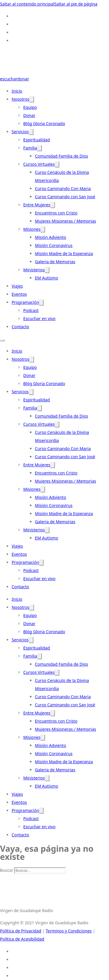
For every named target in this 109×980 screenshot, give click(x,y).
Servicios (20, 132)
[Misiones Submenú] (43, 229)
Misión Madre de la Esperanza (64, 253)
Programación (25, 302)
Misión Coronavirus (54, 245)
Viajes (17, 286)
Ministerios (34, 270)
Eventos (19, 294)
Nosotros (20, 99)
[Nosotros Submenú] (32, 99)
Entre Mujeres (37, 205)
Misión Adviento (51, 237)
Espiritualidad (37, 140)
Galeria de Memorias (55, 262)
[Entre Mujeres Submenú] (53, 205)
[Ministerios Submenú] (47, 270)
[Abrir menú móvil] (2, 340)
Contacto (20, 327)
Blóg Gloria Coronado (44, 123)
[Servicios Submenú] (31, 132)
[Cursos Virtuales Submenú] (57, 164)
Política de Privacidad (21, 931)
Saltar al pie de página (76, 4)
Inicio (17, 91)
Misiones (32, 229)
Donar (29, 115)
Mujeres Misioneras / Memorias (66, 221)
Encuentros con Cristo (56, 213)
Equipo (30, 107)
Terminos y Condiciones (69, 931)
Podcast (31, 310)
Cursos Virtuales (39, 164)
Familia (30, 148)
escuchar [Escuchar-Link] (9, 79)
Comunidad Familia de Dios (61, 156)
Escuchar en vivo (39, 318)
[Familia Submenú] (40, 148)
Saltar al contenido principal (27, 4)
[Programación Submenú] (41, 303)
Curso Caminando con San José (65, 197)
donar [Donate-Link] (23, 79)
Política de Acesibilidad (22, 939)
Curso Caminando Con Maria (63, 188)
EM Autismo (47, 278)
